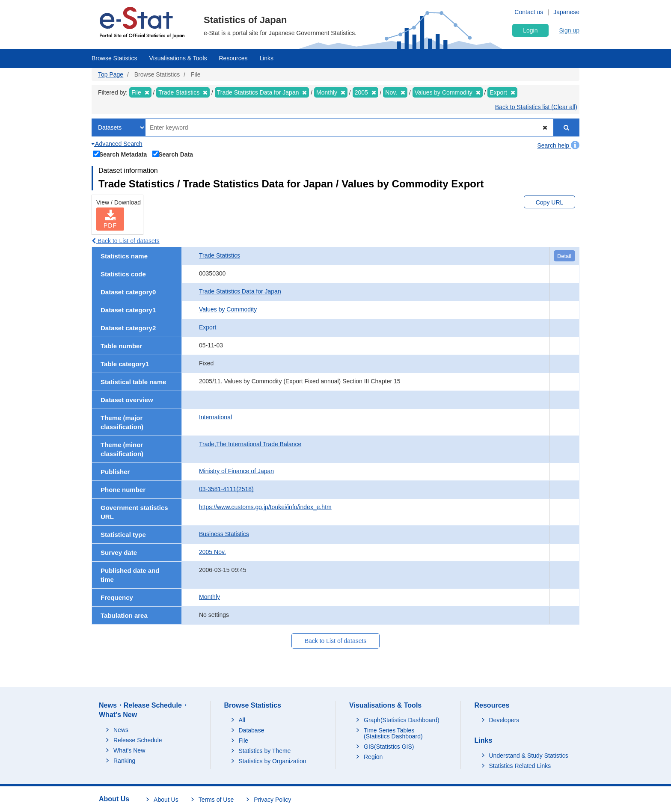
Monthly (209, 597)
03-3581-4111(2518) (226, 489)
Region (373, 757)
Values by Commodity (228, 309)
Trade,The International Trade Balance (250, 444)
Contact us (529, 12)
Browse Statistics (114, 58)
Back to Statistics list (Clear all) (536, 107)
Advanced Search (117, 144)
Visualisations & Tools (178, 58)
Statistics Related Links (520, 766)
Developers (504, 720)
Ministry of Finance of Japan (236, 471)
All (242, 720)
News (121, 730)
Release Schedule (138, 740)
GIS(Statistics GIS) (389, 747)
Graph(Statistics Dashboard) (402, 720)
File (244, 741)
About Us (166, 800)
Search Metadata (120, 154)
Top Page (111, 74)
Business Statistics (224, 534)
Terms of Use (216, 800)
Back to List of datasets (126, 241)
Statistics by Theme (265, 751)
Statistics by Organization (273, 761)
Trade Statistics (220, 255)
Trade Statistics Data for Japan (240, 291)
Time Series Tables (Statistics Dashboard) (393, 733)
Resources (233, 58)
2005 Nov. (212, 552)
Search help (558, 145)
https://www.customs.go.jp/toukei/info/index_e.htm (265, 507)
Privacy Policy (272, 800)
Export (208, 327)
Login (530, 30)
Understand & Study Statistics (529, 756)
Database (252, 730)
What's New (129, 750)
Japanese (566, 12)
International (215, 417)
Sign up (569, 30)
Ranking (124, 761)
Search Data (173, 154)
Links (266, 58)
